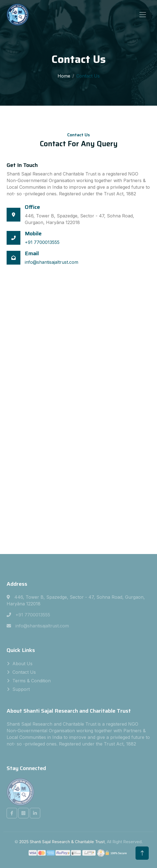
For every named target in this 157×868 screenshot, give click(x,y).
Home (64, 76)
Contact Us (24, 672)
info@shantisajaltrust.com (52, 262)
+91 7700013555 (42, 242)
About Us (22, 664)
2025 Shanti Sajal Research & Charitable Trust (62, 842)
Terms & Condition (32, 681)
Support (21, 689)
